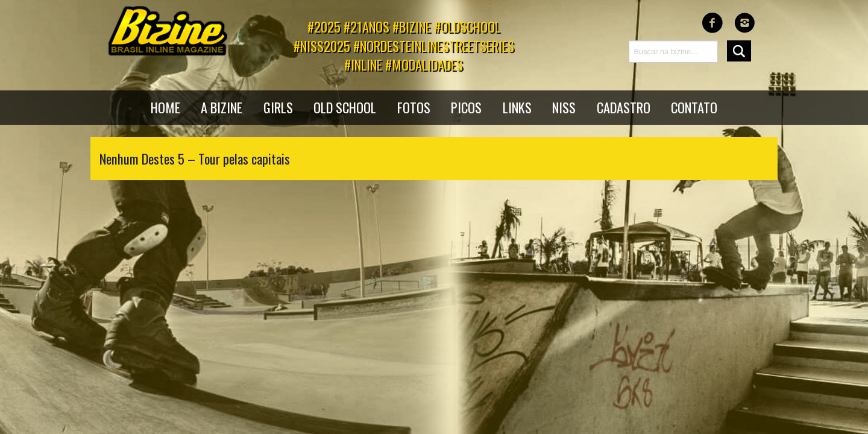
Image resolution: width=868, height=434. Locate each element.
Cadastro (624, 107)
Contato (694, 107)
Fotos (414, 107)
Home (165, 107)
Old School (345, 107)
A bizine (222, 107)
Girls (278, 107)
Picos (466, 107)
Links (517, 107)
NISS (564, 107)
